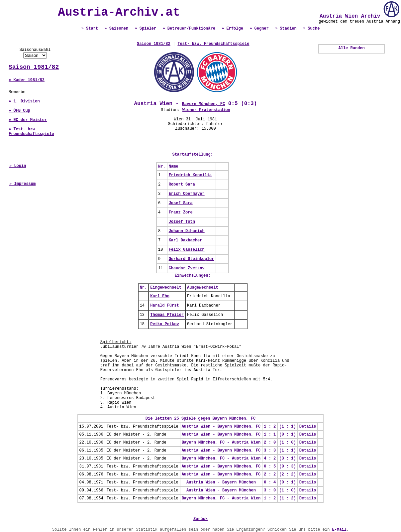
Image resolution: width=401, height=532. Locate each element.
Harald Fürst (164, 306)
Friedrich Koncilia (190, 175)
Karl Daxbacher (186, 240)
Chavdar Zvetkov (187, 268)
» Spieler (145, 29)
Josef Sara (181, 203)
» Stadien (286, 29)
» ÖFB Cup (19, 111)
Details (308, 427)
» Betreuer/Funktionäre (189, 29)
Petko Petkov (164, 324)
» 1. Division (24, 101)
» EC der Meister (28, 120)
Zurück (200, 519)
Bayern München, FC (204, 104)
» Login (18, 166)
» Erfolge (232, 29)
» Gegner (259, 29)
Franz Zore (181, 212)
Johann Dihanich (187, 231)
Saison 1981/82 (34, 67)
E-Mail (339, 530)
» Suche (311, 29)
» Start (90, 29)
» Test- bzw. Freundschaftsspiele (31, 132)
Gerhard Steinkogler (192, 259)
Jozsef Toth (182, 222)
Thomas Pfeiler (167, 315)
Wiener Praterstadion (206, 110)
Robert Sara (182, 185)
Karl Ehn (160, 296)
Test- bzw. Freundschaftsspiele (213, 44)
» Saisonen (116, 29)
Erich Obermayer (187, 194)
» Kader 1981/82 (27, 80)
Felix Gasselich (187, 250)
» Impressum (22, 184)
